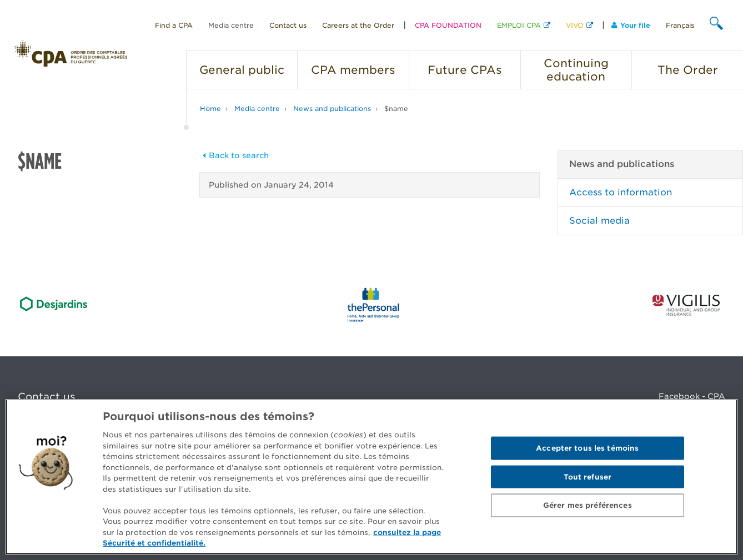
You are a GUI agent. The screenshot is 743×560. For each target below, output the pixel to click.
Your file (631, 25)
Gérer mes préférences (588, 505)
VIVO (575, 25)
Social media (599, 221)
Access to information (621, 192)
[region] (371, 477)
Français (680, 25)
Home (210, 109)
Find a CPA (174, 25)
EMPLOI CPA (519, 25)
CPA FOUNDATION (448, 25)
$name (396, 109)
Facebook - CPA (692, 396)
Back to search (234, 155)
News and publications (332, 109)
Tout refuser (588, 476)
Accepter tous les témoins (587, 448)
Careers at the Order (358, 25)
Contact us (288, 25)
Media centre (231, 25)
